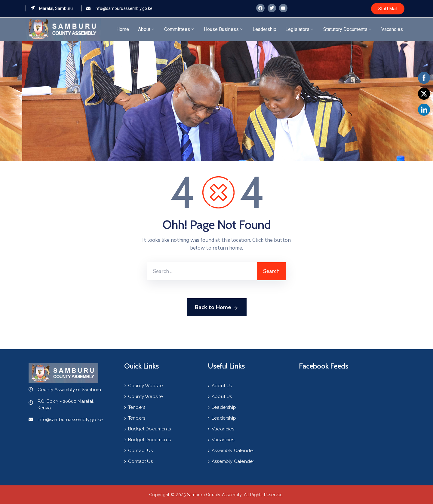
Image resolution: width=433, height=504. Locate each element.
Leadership (264, 29)
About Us (222, 386)
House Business (224, 29)
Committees (180, 29)
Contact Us (140, 451)
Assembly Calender (233, 451)
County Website (146, 386)
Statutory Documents (348, 29)
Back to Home (217, 308)
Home (123, 29)
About (147, 29)
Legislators (300, 29)
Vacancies (392, 29)
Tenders (137, 407)
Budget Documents (149, 429)
